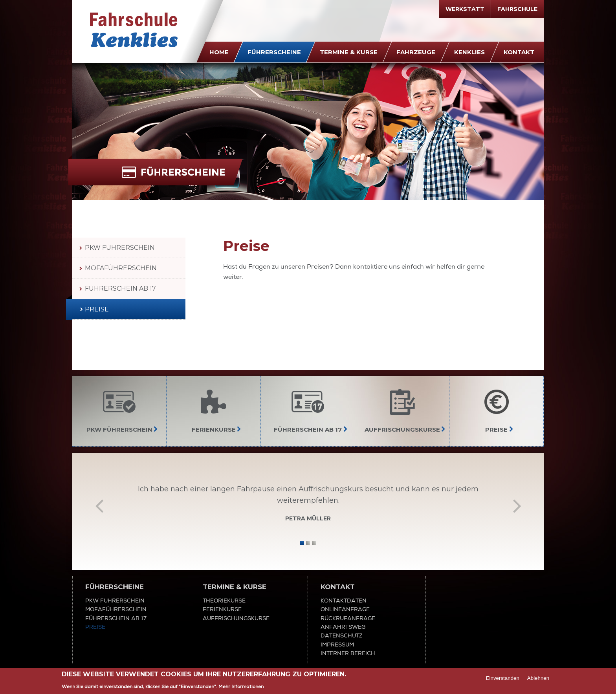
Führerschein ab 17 (120, 288)
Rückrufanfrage (348, 618)
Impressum (337, 645)
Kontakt (519, 52)
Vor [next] (517, 505)
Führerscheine (274, 52)
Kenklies (469, 52)
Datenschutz (342, 635)
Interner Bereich (348, 653)
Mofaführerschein (121, 268)
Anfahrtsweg (343, 627)
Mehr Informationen (241, 687)
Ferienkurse (222, 609)
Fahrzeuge (416, 52)
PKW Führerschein (120, 248)
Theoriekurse (224, 601)
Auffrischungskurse (236, 618)
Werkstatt (465, 9)
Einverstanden (503, 678)
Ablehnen (538, 678)
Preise (97, 309)
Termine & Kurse (349, 52)
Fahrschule (517, 9)
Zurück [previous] (99, 505)
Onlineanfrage (345, 609)
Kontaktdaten (344, 601)
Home (219, 52)
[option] (308, 505)
